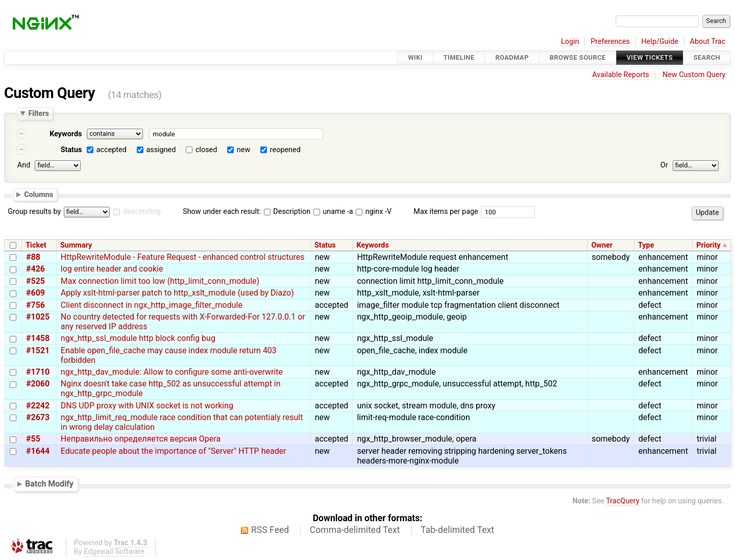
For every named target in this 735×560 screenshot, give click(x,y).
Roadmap (512, 57)
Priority (708, 245)
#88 (33, 257)
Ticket (36, 245)
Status (71, 150)
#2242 (38, 406)
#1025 (38, 317)
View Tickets (650, 57)
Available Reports (621, 75)
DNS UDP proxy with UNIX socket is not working (147, 406)
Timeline (459, 57)
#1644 (38, 451)
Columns (39, 194)
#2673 (38, 417)
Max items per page (446, 212)
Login (570, 42)
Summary (76, 245)
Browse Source (578, 57)
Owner (602, 245)
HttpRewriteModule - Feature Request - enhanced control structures (183, 257)
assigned (161, 150)
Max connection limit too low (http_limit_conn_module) (160, 281)
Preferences (610, 42)
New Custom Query (694, 75)
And (24, 165)
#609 (35, 293)
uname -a (333, 212)
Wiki (415, 57)
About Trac (708, 42)
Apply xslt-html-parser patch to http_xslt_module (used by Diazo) (177, 293)
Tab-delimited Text (457, 530)
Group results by (34, 212)
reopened (285, 150)
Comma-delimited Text (355, 530)
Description (287, 212)
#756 (35, 305)
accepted (112, 150)
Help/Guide (660, 42)
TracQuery (622, 501)
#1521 (38, 350)
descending (142, 212)
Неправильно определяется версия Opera (141, 439)
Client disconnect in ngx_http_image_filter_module (152, 305)
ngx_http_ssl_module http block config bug (138, 338)
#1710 (38, 372)
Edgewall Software (114, 552)
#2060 (38, 384)
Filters (38, 113)
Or (664, 165)
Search (707, 57)
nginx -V (374, 212)
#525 (35, 281)
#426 (35, 269)
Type (646, 245)
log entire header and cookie (112, 269)
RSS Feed (270, 530)
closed (206, 150)
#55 (33, 439)
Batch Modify (49, 484)
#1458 (38, 338)
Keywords (66, 134)
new (243, 150)
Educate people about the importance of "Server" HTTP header (174, 451)
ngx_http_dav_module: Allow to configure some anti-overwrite (172, 372)
